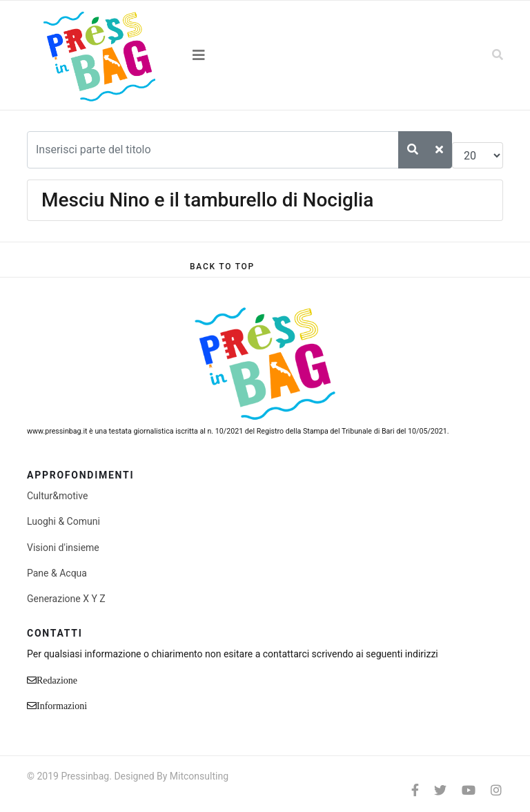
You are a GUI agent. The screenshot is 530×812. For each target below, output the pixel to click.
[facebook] (415, 790)
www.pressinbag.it (57, 431)
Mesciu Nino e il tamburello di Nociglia (207, 200)
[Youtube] (469, 790)
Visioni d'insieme (63, 548)
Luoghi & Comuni (63, 521)
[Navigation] (265, 55)
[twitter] (440, 790)
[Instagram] (496, 790)
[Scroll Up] (222, 267)
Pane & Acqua (57, 573)
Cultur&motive (57, 496)
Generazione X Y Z (66, 599)
